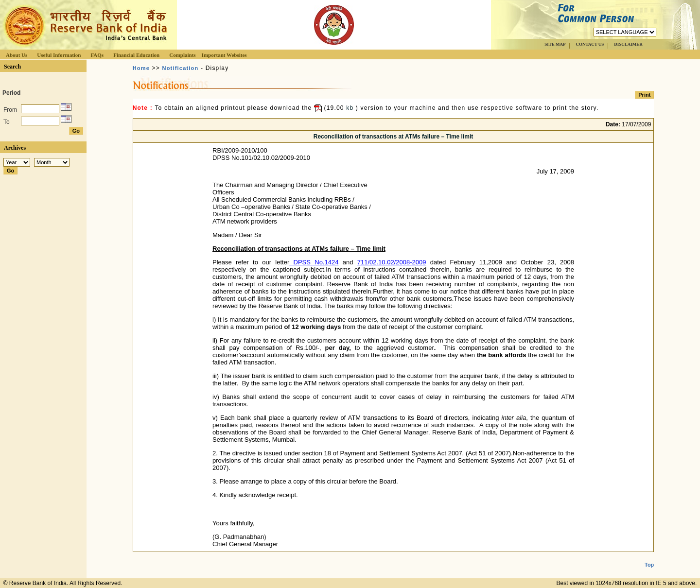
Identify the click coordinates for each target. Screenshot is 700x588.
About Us (17, 55)
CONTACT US (590, 44)
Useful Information (59, 55)
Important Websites (224, 55)
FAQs (97, 55)
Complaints (182, 55)
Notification (181, 68)
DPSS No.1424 (314, 262)
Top (649, 557)
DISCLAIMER (628, 44)
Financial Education (136, 55)
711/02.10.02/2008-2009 (392, 262)
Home (141, 68)
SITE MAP (555, 44)
